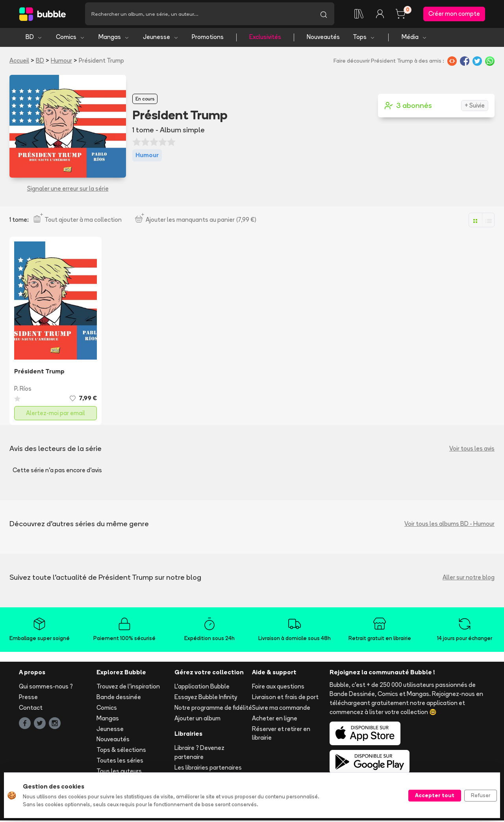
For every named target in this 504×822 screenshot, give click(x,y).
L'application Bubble (202, 688)
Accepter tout (435, 795)
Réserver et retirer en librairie (281, 735)
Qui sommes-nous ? (46, 688)
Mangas (114, 38)
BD (34, 38)
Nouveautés (323, 38)
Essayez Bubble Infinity (206, 699)
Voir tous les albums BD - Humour (449, 525)
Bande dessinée (119, 699)
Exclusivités (265, 38)
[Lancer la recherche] (324, 15)
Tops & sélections (121, 751)
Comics (70, 38)
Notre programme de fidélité (213, 709)
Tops (364, 38)
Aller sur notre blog (469, 578)
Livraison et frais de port (285, 699)
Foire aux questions (278, 688)
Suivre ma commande (281, 709)
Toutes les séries (120, 762)
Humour (61, 62)
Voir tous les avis (472, 450)
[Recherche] (199, 15)
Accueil (19, 62)
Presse (28, 699)
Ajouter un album (197, 719)
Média (414, 38)
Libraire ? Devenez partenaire (199, 754)
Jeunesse (161, 38)
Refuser (481, 795)
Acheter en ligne (275, 719)
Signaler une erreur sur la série (68, 190)
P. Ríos (23, 390)
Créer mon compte (454, 14)
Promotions (208, 38)
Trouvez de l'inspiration (128, 688)
